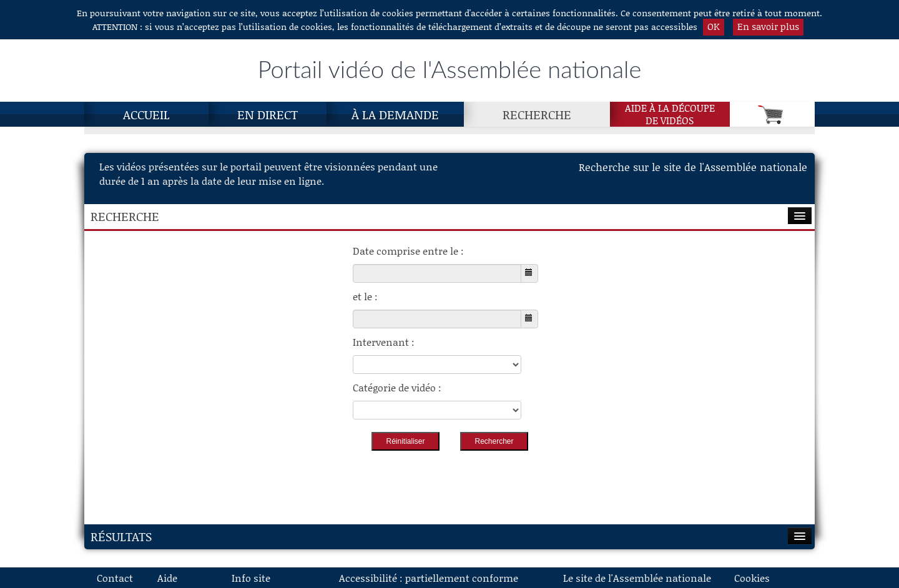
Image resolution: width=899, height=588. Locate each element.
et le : (365, 296)
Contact (115, 578)
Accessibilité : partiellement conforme (429, 578)
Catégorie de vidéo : (397, 387)
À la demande (395, 114)
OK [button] (714, 26)
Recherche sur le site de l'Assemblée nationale (693, 167)
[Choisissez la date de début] (437, 273)
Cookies (752, 578)
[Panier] (772, 114)
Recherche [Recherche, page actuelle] (537, 114)
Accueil (146, 114)
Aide (167, 578)
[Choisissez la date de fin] (437, 319)
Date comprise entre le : (408, 251)
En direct (268, 114)
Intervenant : (384, 342)
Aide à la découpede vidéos (670, 114)
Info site (251, 578)
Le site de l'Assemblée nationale (637, 578)
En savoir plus (768, 26)
